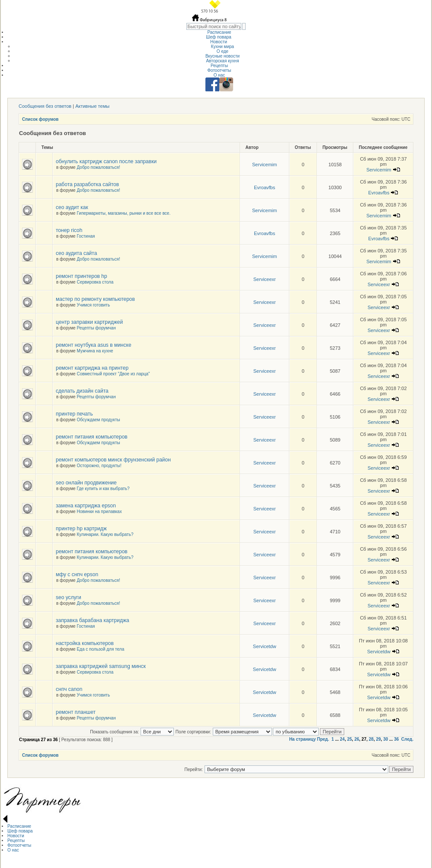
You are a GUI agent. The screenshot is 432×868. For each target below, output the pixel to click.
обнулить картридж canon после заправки (106, 161)
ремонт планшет (76, 712)
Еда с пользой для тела (100, 649)
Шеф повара (219, 37)
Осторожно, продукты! (99, 466)
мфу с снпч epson (77, 574)
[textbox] (214, 26)
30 (386, 739)
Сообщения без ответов (45, 106)
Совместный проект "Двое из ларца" (113, 374)
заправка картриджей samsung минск (101, 666)
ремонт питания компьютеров (92, 437)
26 (357, 739)
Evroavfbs (264, 187)
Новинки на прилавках (99, 511)
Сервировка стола (95, 282)
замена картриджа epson (86, 506)
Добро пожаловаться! (98, 167)
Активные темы (92, 106)
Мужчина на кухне (95, 351)
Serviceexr (265, 279)
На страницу (303, 739)
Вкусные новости (222, 56)
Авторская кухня (222, 61)
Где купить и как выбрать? (103, 489)
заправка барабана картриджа (93, 620)
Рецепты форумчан (96, 328)
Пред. (323, 739)
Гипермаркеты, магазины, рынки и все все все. (123, 213)
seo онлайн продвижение (86, 483)
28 (371, 739)
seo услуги (69, 597)
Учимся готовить (93, 305)
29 (378, 739)
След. (407, 739)
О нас (219, 75)
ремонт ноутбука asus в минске (94, 345)
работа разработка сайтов (87, 184)
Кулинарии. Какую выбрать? (105, 534)
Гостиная (86, 236)
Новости (219, 42)
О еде (222, 51)
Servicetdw (265, 646)
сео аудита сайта (76, 253)
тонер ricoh (69, 230)
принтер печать (74, 414)
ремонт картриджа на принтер (92, 368)
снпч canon (69, 689)
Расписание (219, 32)
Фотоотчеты (219, 70)
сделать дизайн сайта (82, 391)
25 (350, 739)
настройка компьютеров (85, 643)
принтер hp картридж (81, 529)
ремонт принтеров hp (82, 276)
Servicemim (264, 165)
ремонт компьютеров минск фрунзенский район (113, 460)
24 (342, 739)
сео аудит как (72, 207)
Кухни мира (222, 47)
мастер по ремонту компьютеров (95, 299)
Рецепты (219, 66)
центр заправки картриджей (89, 322)
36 (396, 739)
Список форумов (40, 119)
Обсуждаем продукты (98, 420)
